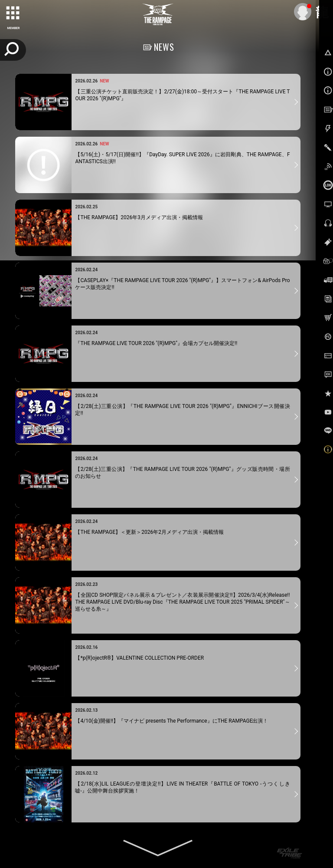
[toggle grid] (13, 13)
